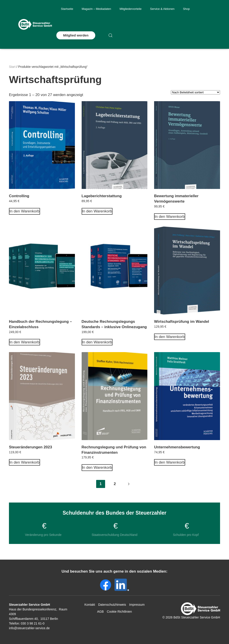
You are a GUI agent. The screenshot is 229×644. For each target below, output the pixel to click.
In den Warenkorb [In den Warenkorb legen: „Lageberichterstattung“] (97, 211)
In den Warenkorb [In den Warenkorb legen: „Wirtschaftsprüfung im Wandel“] (170, 337)
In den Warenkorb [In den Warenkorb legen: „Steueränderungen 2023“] (24, 462)
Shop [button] (186, 9)
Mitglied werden (76, 35)
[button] (110, 35)
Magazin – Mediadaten (96, 9)
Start (12, 67)
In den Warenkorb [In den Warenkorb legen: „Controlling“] (24, 211)
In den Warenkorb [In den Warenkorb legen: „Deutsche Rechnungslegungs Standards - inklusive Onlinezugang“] (97, 342)
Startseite (67, 9)
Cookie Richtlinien (119, 612)
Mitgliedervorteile (131, 9)
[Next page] (129, 484)
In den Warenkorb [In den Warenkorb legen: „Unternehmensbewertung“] (170, 462)
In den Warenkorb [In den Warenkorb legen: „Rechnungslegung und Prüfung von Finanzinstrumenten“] (97, 467)
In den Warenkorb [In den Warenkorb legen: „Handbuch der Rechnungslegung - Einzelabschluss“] (24, 342)
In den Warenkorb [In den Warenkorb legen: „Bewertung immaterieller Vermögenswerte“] (170, 217)
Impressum (137, 605)
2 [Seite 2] (115, 484)
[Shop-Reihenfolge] (195, 92)
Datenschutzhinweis (112, 605)
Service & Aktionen (162, 9)
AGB (100, 612)
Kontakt (90, 605)
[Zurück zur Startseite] (35, 24)
